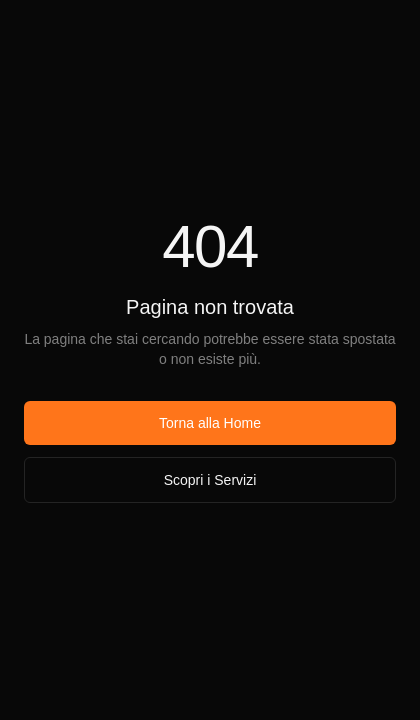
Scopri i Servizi (210, 480)
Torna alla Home (210, 423)
